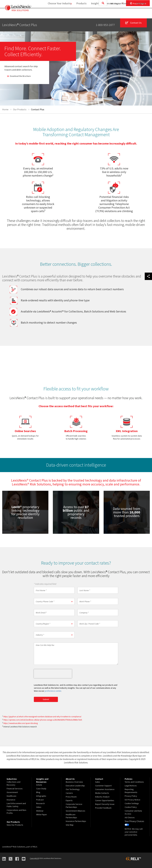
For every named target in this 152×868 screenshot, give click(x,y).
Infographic (41, 796)
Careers (69, 793)
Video (39, 807)
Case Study (41, 789)
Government (12, 792)
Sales (98, 782)
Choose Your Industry (56, 14)
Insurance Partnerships (76, 821)
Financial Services (15, 789)
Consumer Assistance (105, 789)
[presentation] (53, 674)
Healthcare (12, 796)
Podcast (40, 800)
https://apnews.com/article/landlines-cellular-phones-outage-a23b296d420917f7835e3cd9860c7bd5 (43, 720)
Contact (141, 14)
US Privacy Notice (132, 800)
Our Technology (73, 789)
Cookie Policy (131, 807)
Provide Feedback (103, 808)
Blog (38, 792)
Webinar (40, 811)
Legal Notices (131, 786)
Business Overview (74, 782)
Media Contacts (102, 793)
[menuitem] (80, 14)
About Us (125, 14)
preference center (53, 691)
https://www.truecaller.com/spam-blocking (21, 723)
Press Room (71, 797)
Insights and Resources (102, 14)
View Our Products (15, 825)
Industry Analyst (102, 797)
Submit (46, 699)
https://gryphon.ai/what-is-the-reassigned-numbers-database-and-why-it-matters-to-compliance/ (42, 717)
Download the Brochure (18, 76)
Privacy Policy (131, 796)
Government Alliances (75, 811)
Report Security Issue (105, 804)
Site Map (70, 825)
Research (40, 804)
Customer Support (103, 786)
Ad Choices (130, 818)
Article (39, 785)
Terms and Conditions (134, 782)
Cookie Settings (132, 804)
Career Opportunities (105, 801)
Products (80, 14)
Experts (69, 801)
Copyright (34, 858)
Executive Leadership (75, 786)
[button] (54, 602)
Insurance (11, 800)
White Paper (42, 815)
